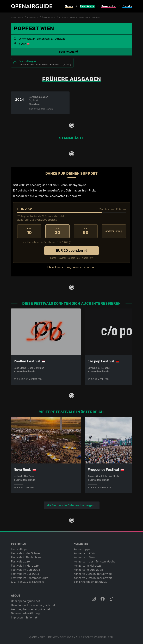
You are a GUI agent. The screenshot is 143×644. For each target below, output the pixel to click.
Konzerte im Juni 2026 (88, 569)
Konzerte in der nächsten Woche (94, 561)
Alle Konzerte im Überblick (90, 582)
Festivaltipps (19, 549)
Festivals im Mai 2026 (25, 565)
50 (86, 231)
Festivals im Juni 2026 (26, 569)
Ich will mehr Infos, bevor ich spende (70, 267)
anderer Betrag (114, 231)
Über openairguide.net (25, 601)
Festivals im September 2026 (30, 578)
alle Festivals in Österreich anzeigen (70, 505)
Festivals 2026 (20, 561)
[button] (72, 52)
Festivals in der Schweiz (26, 553)
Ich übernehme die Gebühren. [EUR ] (45, 242)
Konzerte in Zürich (85, 553)
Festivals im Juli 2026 (25, 574)
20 (57, 231)
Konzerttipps (82, 549)
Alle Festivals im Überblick (28, 582)
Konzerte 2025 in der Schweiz (93, 574)
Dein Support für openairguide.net (33, 605)
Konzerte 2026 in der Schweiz (93, 578)
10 (29, 231)
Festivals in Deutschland (27, 557)
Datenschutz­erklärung (25, 613)
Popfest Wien (67, 17)
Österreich (49, 17)
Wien (23, 44)
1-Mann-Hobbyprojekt (72, 185)
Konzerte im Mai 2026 (88, 565)
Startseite (17, 17)
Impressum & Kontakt (25, 617)
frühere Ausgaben (90, 17)
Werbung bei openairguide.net (30, 609)
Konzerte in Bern (84, 557)
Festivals (33, 17)
